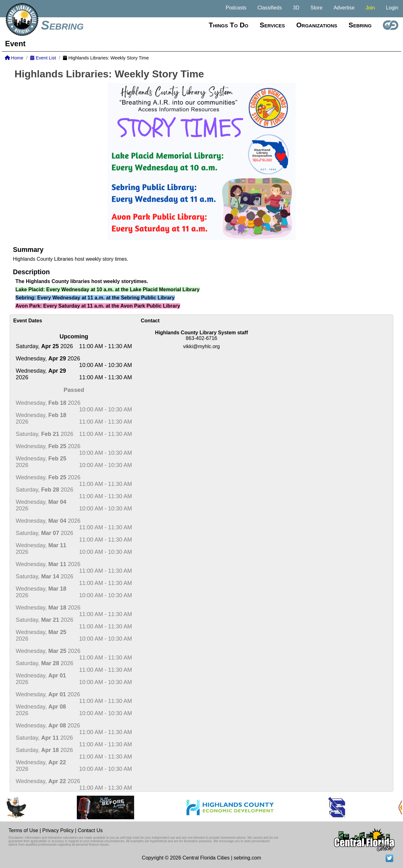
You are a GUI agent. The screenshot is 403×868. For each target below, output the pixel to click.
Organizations (317, 25)
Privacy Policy (58, 830)
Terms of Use (23, 830)
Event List (43, 58)
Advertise (344, 8)
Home (14, 58)
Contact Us (90, 830)
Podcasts (236, 8)
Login (392, 8)
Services (272, 25)
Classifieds (270, 8)
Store (316, 8)
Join (370, 8)
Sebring (62, 25)
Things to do (229, 25)
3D (296, 8)
